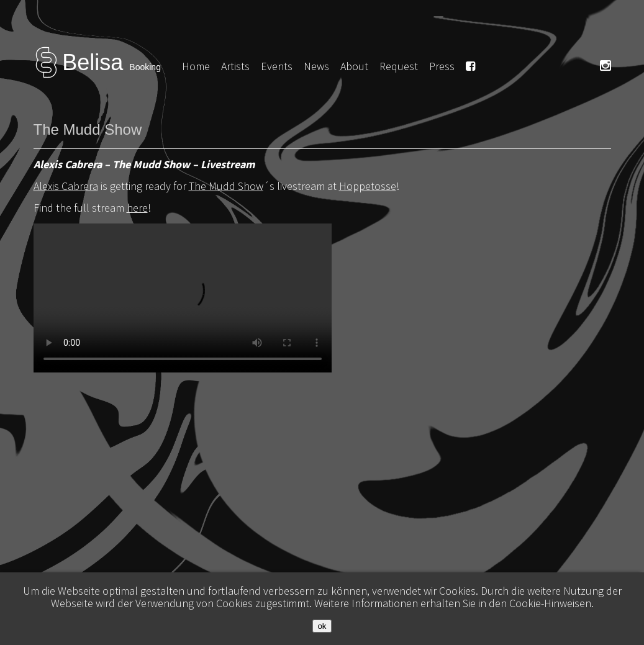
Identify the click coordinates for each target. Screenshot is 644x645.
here (137, 208)
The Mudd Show (226, 186)
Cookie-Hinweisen (550, 603)
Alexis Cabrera (66, 186)
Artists (235, 66)
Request (399, 66)
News (316, 66)
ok (322, 626)
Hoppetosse (368, 186)
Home (196, 66)
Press (442, 66)
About (354, 66)
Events (277, 66)
